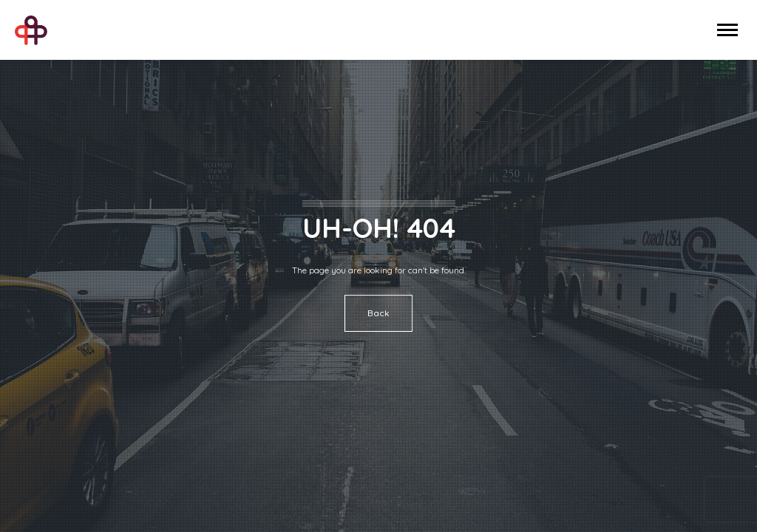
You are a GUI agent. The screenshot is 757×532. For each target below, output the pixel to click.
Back (378, 313)
